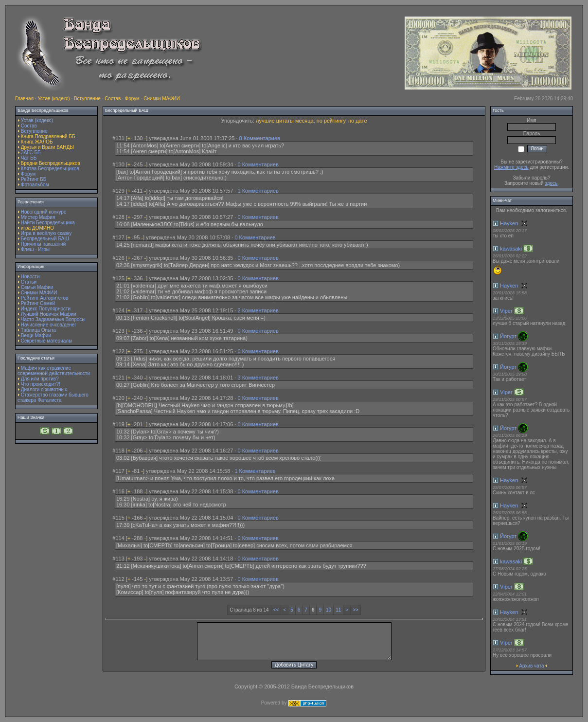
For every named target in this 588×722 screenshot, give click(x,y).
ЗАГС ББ (31, 153)
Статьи (29, 282)
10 (329, 610)
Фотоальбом (35, 185)
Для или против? (40, 379)
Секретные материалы (47, 341)
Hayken (509, 223)
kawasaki (511, 249)
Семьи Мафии (37, 287)
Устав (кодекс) (53, 99)
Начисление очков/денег (49, 325)
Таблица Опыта (38, 330)
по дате (357, 121)
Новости (30, 277)
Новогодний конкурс (44, 212)
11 (338, 610)
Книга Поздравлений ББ (48, 136)
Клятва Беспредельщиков (50, 169)
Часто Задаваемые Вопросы (53, 319)
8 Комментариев (260, 138)
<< (276, 610)
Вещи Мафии (36, 335)
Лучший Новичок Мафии (49, 314)
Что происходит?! (41, 384)
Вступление (87, 99)
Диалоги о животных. (45, 389)
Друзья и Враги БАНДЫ (47, 147)
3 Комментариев (258, 378)
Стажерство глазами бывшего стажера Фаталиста (53, 397)
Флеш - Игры (35, 249)
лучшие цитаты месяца (285, 121)
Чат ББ (29, 158)
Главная (24, 99)
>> (356, 610)
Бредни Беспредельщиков (51, 163)
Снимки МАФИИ (162, 99)
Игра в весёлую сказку (46, 233)
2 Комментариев (258, 310)
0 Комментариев (258, 164)
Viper (506, 311)
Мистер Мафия (38, 217)
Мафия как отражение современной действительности (54, 371)
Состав (113, 99)
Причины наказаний (44, 244)
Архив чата (531, 666)
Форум (132, 99)
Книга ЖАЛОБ (37, 142)
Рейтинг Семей (38, 303)
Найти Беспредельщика (48, 223)
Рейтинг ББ (34, 179)
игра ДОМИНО (37, 228)
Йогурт (508, 336)
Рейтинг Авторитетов (45, 298)
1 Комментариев (258, 191)
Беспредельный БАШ (45, 239)
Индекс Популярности (46, 309)
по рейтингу (331, 121)
